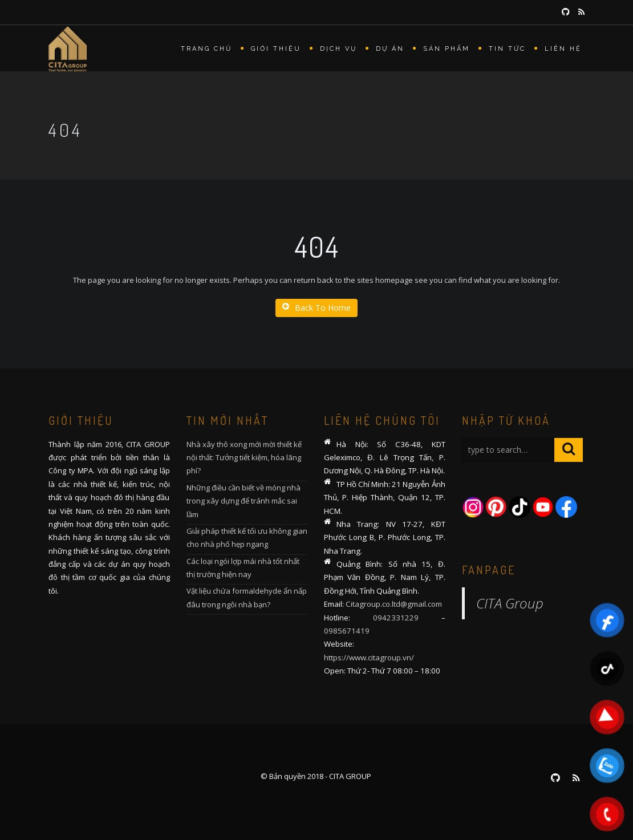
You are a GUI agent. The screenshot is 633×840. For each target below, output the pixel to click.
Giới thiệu (276, 49)
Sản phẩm (447, 49)
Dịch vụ (338, 49)
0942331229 (396, 618)
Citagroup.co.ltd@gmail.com (394, 604)
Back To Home (316, 308)
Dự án (390, 49)
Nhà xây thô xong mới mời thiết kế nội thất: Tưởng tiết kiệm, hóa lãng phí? (244, 458)
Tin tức (507, 49)
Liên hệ (563, 49)
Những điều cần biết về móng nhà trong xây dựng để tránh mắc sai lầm (244, 501)
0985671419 (347, 631)
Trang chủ (206, 49)
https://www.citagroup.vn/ (369, 658)
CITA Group (510, 603)
